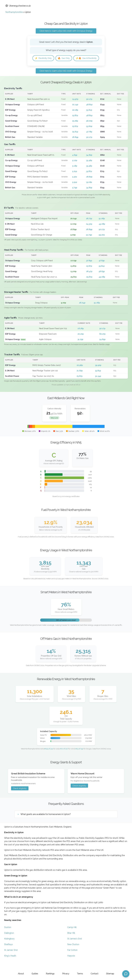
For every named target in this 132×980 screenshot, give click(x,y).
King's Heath (10, 964)
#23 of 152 (79, 757)
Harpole (71, 964)
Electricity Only (44, 58)
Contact (94, 974)
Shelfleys (8, 953)
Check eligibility (20, 797)
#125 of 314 (49, 757)
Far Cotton (72, 958)
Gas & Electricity (46, 66)
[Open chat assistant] (126, 974)
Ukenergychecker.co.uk (18, 6)
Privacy (66, 974)
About (21, 974)
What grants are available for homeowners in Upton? (46, 822)
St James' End (11, 958)
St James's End (75, 947)
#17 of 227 (64, 757)
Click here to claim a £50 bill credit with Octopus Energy (66, 31)
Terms (80, 974)
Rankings (50, 974)
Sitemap (110, 974)
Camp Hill (72, 935)
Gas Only (66, 58)
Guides (35, 974)
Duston (8, 935)
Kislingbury (9, 947)
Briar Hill (71, 941)
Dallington (9, 941)
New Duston (73, 953)
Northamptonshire (14, 12)
